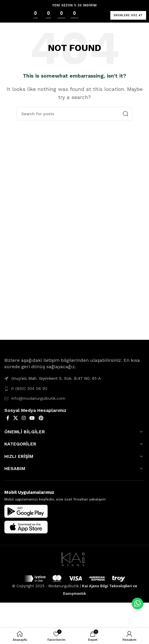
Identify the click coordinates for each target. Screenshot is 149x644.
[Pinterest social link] (41, 418)
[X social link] (15, 418)
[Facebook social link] (8, 418)
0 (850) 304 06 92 (29, 388)
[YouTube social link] (32, 418)
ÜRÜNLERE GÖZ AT (128, 15)
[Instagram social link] (24, 418)
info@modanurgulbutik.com (38, 398)
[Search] (74, 114)
